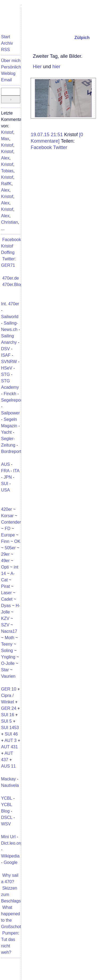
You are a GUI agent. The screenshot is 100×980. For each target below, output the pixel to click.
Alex (5, 158)
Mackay (8, 779)
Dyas (6, 606)
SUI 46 (11, 734)
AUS (5, 464)
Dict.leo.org (12, 843)
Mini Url (8, 837)
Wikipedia (10, 856)
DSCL (7, 817)
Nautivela (10, 785)
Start (6, 37)
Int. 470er (10, 304)
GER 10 (9, 689)
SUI (5, 484)
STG (5, 374)
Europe (8, 535)
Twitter (60, 147)
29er (5, 554)
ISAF (6, 355)
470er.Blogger (15, 285)
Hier (37, 67)
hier (56, 67)
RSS (5, 50)
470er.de (10, 278)
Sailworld (10, 317)
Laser (6, 593)
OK (17, 541)
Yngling (8, 657)
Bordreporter (13, 451)
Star (5, 670)
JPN (8, 477)
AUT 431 (9, 747)
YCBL (7, 798)
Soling (7, 651)
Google (11, 862)
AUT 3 (11, 740)
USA (5, 490)
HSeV (7, 368)
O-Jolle (8, 663)
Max (5, 139)
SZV (5, 625)
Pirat (5, 586)
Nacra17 (9, 631)
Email (6, 80)
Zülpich (82, 38)
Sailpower (10, 413)
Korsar (7, 516)
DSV (5, 349)
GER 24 (9, 708)
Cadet (7, 599)
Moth (10, 638)
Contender (11, 522)
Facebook (41, 147)
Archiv (7, 43)
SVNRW (9, 362)
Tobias (7, 171)
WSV (6, 824)
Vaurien (8, 676)
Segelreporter (14, 400)
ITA (16, 471)
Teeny (7, 644)
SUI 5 (6, 721)
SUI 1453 (10, 728)
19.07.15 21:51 (47, 135)
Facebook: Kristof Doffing (12, 246)
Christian (9, 222)
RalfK (6, 184)
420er (7, 509)
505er (10, 548)
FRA (5, 471)
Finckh (10, 394)
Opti (5, 567)
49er (5, 561)
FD (8, 529)
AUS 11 (8, 766)
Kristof (7, 132)
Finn (5, 541)
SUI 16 (8, 715)
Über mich (11, 61)
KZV (5, 618)
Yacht (6, 432)
